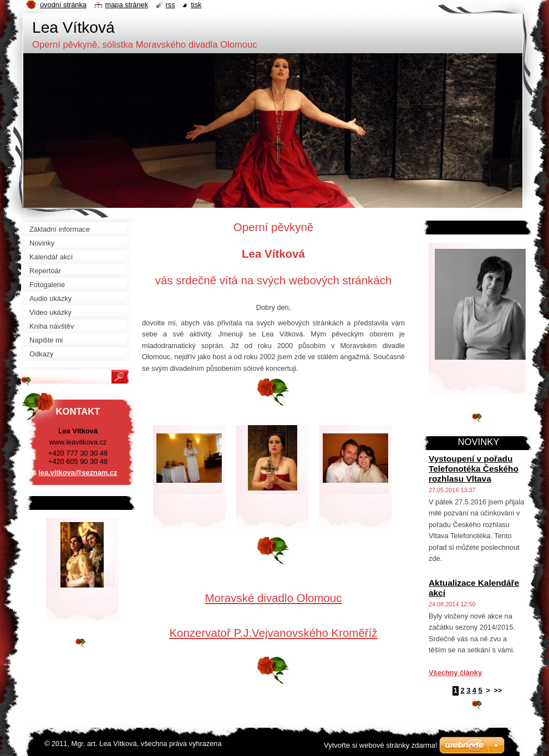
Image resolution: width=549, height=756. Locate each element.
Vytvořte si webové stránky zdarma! (381, 745)
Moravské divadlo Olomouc (274, 598)
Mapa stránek (127, 5)
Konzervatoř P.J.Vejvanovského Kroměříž (273, 633)
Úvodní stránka (63, 5)
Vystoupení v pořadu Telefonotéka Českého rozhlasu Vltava (474, 469)
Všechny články (455, 673)
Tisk (196, 5)
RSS (171, 5)
